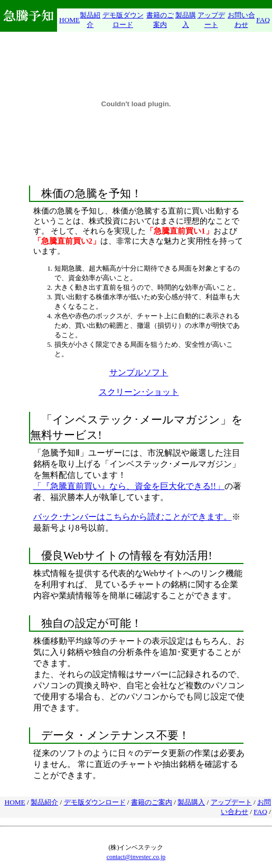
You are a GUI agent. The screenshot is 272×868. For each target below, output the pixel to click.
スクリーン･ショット (139, 392)
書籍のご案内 (152, 802)
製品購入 (191, 802)
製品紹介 (44, 802)
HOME (69, 20)
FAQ (263, 20)
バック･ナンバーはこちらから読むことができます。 (133, 517)
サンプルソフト (139, 372)
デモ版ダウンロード (95, 802)
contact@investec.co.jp (136, 857)
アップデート (231, 802)
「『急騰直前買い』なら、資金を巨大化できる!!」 (129, 486)
